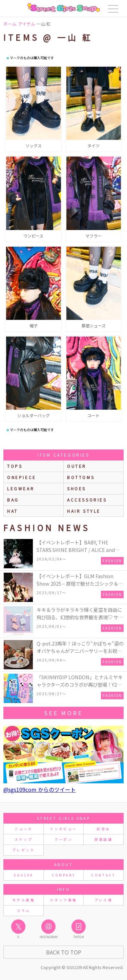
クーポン (63, 839)
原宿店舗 (103, 839)
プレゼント (24, 850)
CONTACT (103, 875)
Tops (15, 466)
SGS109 (23, 875)
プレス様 (103, 900)
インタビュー (63, 829)
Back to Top (64, 952)
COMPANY (64, 875)
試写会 (103, 829)
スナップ (24, 839)
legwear (21, 488)
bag (13, 500)
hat (13, 511)
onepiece (22, 477)
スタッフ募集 (63, 900)
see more (63, 713)
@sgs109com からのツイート (40, 789)
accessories (87, 500)
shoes (77, 488)
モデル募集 (24, 900)
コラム (23, 910)
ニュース (23, 829)
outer (77, 466)
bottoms (81, 477)
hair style (84, 511)
